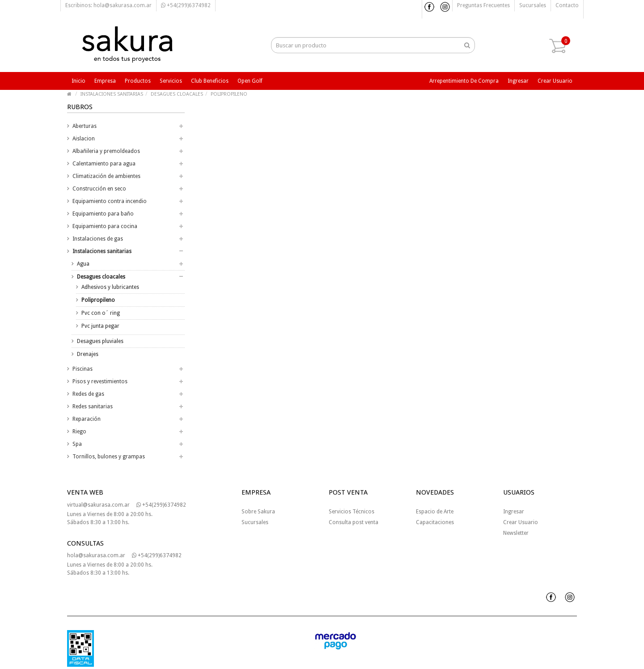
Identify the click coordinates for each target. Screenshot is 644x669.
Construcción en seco (99, 189)
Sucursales (533, 5)
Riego (79, 432)
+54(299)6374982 (186, 5)
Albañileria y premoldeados (106, 151)
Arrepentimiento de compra (464, 81)
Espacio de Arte (435, 512)
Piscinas (83, 369)
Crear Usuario (521, 522)
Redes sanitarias (93, 406)
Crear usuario (555, 81)
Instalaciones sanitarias (102, 251)
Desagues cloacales (101, 277)
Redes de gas (88, 394)
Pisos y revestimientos (100, 381)
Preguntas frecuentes (483, 5)
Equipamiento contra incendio (110, 201)
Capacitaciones (435, 522)
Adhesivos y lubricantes (110, 287)
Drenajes (88, 354)
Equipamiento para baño (103, 214)
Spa (77, 444)
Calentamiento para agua (104, 164)
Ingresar (518, 81)
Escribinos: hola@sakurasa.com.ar (108, 5)
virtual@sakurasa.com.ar (98, 505)
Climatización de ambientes (106, 176)
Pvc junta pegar (100, 326)
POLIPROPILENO (229, 94)
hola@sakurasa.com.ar (96, 555)
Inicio (78, 81)
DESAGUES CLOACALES (177, 94)
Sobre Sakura (258, 512)
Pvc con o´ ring (101, 313)
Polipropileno (98, 300)
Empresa (105, 81)
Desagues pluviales (100, 341)
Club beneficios (210, 81)
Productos (138, 81)
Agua (83, 264)
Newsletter (516, 533)
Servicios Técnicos (352, 512)
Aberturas (85, 126)
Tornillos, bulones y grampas (109, 457)
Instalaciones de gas (98, 239)
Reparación (87, 419)
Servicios (171, 81)
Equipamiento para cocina (105, 226)
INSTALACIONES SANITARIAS (112, 94)
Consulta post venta (354, 522)
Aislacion (84, 139)
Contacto (567, 5)
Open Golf (250, 81)
